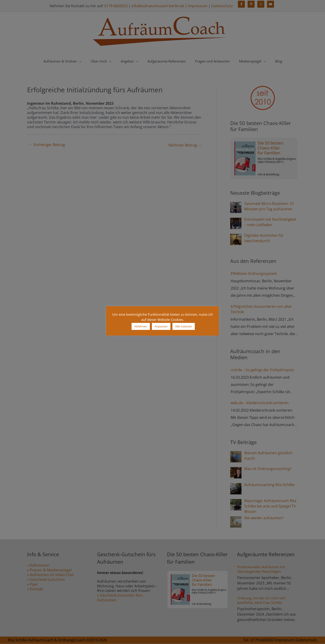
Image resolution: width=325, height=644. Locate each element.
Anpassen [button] (161, 326)
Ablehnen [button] (141, 326)
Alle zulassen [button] (184, 326)
